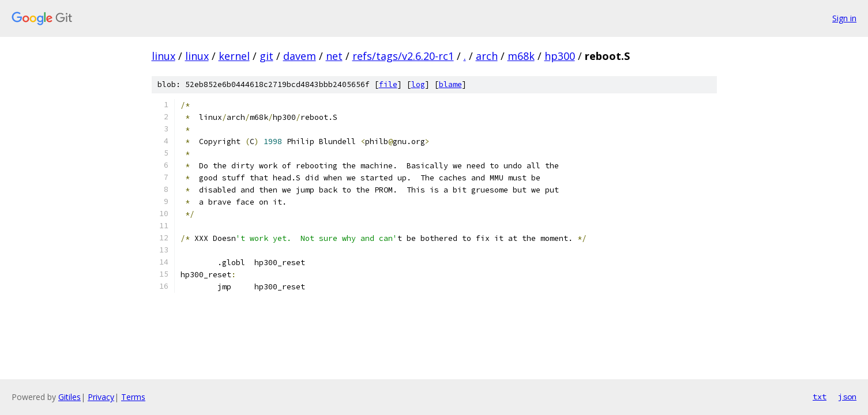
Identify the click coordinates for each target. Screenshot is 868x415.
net (334, 56)
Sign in (844, 18)
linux (164, 56)
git (266, 56)
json (847, 397)
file (388, 84)
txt (820, 397)
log (418, 84)
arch (487, 56)
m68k (521, 56)
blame (450, 84)
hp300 (560, 56)
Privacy (101, 397)
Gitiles (69, 397)
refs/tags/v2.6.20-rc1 (403, 56)
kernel (234, 56)
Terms (133, 397)
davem (300, 56)
